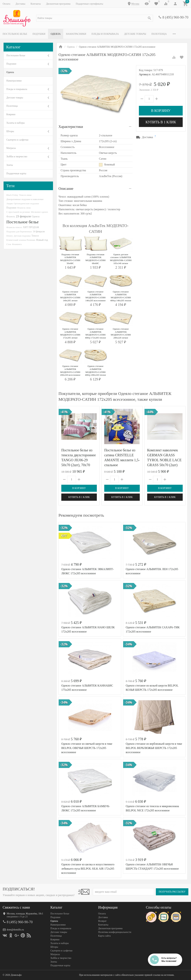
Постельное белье (15, 34)
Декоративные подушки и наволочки (25, 199)
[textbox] (95, 18)
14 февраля (39, 231)
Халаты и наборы (16, 123)
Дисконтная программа (58, 4)
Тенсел (35, 236)
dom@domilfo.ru (15, 930)
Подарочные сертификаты (89, 4)
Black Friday (12, 195)
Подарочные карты (16, 173)
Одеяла (56, 34)
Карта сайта (105, 936)
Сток (9, 244)
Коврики (11, 114)
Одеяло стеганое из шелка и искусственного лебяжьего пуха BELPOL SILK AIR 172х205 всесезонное (88, 869)
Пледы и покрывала (105, 34)
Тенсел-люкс (25, 195)
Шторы (10, 131)
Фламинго (17, 244)
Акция (10, 203)
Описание (66, 189)
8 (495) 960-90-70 (175, 17)
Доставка (20, 4)
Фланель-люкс (24, 208)
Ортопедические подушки (26, 203)
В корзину (161, 111)
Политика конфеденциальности (115, 932)
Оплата (6, 4)
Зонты (10, 165)
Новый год (42, 240)
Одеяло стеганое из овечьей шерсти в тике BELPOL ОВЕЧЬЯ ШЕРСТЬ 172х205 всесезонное (87, 748)
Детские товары (135, 34)
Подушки (39, 34)
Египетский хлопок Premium (21, 240)
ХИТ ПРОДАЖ (31, 227)
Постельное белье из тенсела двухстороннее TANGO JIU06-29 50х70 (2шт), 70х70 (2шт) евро (79, 460)
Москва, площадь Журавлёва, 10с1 (25, 914)
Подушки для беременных (19, 232)
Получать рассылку (172, 892)
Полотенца (159, 34)
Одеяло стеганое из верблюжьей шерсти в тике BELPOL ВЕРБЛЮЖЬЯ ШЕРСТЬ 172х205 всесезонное (154, 748)
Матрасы (11, 148)
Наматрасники (76, 34)
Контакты (36, 4)
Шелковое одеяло (39, 212)
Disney (10, 236)
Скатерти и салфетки (17, 140)
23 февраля (23, 216)
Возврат (102, 921)
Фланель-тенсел (14, 227)
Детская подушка (22, 236)
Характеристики (71, 127)
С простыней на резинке (18, 212)
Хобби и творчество (17, 157)
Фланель (11, 217)
